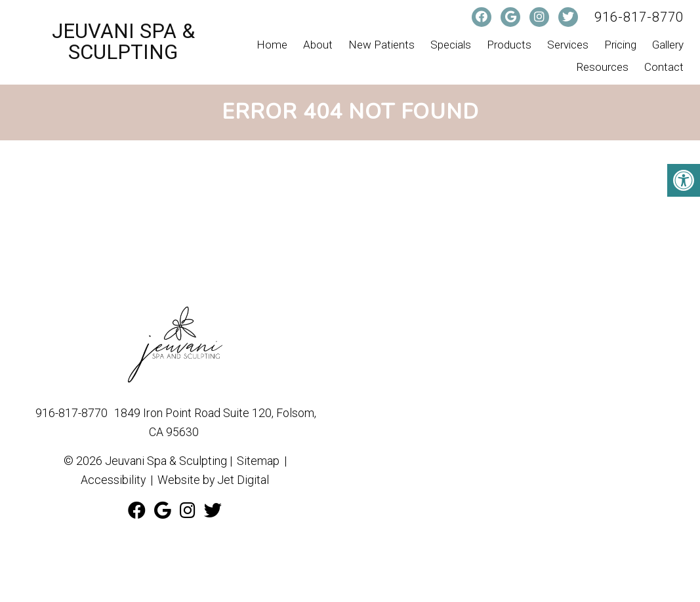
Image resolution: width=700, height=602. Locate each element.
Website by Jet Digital (214, 480)
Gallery (668, 45)
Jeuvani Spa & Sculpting (123, 42)
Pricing (620, 45)
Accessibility (113, 480)
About (318, 45)
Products (509, 45)
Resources (603, 67)
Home (272, 45)
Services (568, 45)
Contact (664, 67)
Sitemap (258, 461)
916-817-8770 (639, 17)
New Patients (381, 45)
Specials (451, 45)
